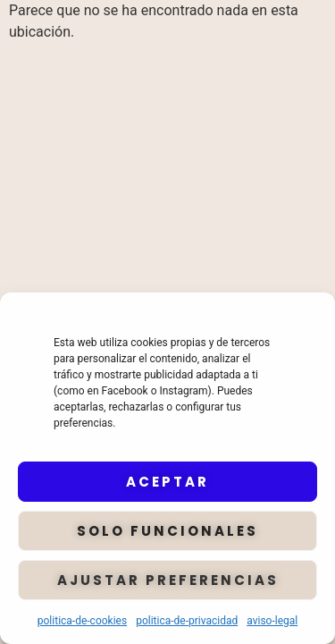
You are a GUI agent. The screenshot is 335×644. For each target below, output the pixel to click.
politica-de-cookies (82, 621)
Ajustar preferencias (168, 580)
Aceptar (167, 482)
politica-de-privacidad (187, 621)
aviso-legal (272, 621)
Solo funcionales (167, 531)
